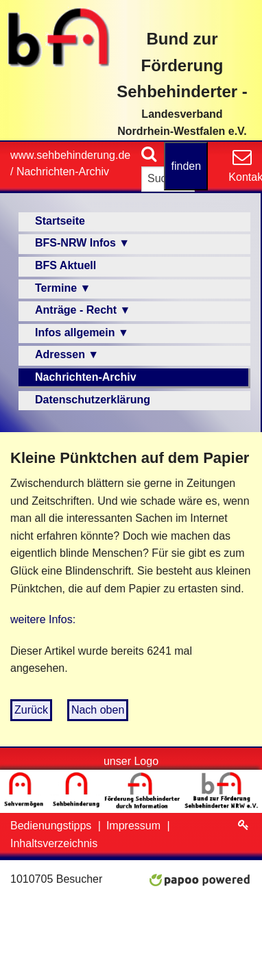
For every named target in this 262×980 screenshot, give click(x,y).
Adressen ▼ (67, 354)
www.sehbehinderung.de (70, 155)
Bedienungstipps (52, 826)
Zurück (31, 710)
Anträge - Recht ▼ (83, 310)
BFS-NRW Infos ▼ (82, 243)
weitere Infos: (43, 619)
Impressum (135, 826)
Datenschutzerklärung (93, 400)
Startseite (60, 221)
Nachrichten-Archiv (63, 172)
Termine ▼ (63, 288)
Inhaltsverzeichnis (54, 843)
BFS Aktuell (65, 265)
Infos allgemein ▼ (82, 332)
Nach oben (98, 710)
